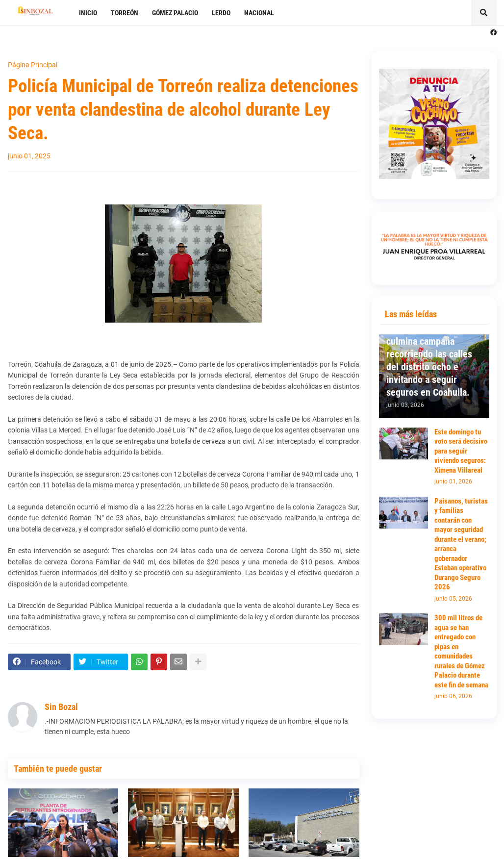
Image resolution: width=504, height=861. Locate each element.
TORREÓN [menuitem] (125, 13)
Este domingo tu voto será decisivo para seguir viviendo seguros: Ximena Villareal (461, 451)
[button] (484, 13)
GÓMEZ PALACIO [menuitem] (175, 13)
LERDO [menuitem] (221, 13)
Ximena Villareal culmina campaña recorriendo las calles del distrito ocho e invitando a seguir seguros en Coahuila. (429, 360)
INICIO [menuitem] (88, 13)
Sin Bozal (61, 707)
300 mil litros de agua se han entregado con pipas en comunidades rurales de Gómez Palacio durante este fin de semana (461, 651)
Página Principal (33, 65)
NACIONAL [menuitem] (259, 13)
